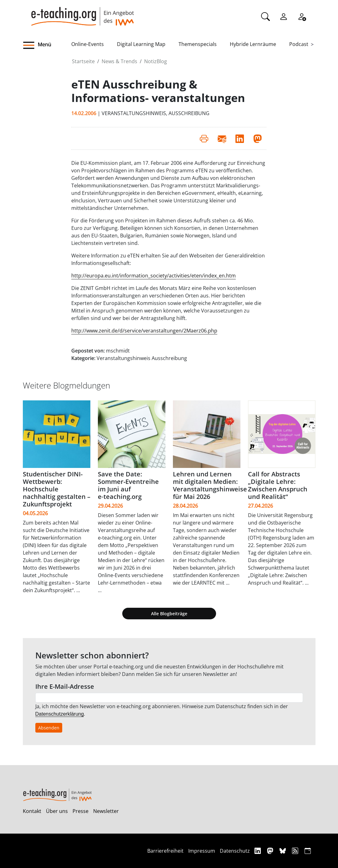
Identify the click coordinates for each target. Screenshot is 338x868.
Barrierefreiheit (165, 851)
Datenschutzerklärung (60, 714)
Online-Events (88, 44)
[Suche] (265, 16)
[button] (47, 45)
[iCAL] (308, 851)
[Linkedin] (258, 851)
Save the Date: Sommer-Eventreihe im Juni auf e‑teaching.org (128, 485)
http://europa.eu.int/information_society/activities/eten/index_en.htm (154, 276)
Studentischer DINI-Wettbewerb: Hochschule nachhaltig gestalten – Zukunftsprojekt (57, 489)
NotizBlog (156, 61)
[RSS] (296, 851)
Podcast (299, 44)
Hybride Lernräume (253, 44)
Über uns (57, 811)
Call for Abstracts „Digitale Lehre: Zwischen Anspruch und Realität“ (278, 485)
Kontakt (32, 811)
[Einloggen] (284, 16)
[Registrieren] (302, 16)
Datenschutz (235, 851)
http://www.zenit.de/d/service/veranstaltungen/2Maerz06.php (144, 331)
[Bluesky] (283, 851)
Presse (81, 811)
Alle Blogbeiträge (169, 614)
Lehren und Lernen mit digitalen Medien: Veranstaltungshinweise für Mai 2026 (210, 485)
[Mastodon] (271, 851)
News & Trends (119, 61)
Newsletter (106, 811)
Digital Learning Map (141, 44)
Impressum (202, 851)
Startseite (83, 61)
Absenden (49, 728)
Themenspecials (198, 44)
